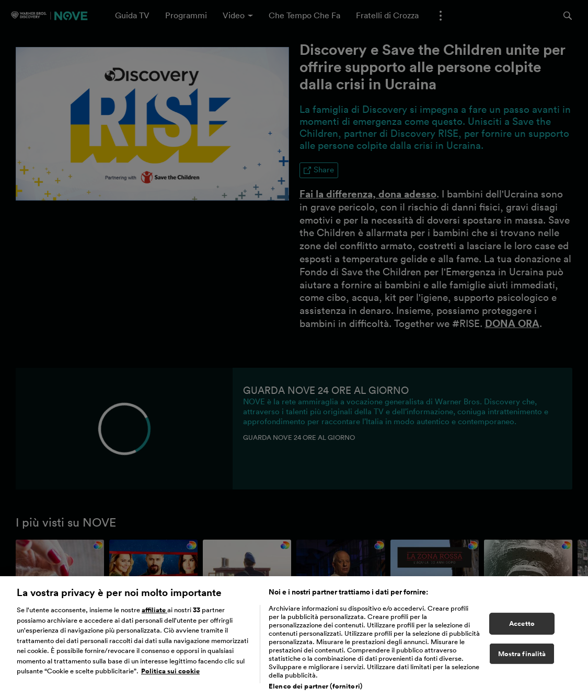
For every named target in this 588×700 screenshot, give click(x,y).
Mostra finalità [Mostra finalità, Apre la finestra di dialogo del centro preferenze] (522, 659)
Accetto (522, 629)
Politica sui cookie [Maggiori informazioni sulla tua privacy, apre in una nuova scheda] (170, 677)
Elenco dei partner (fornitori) (315, 691)
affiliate (154, 615)
